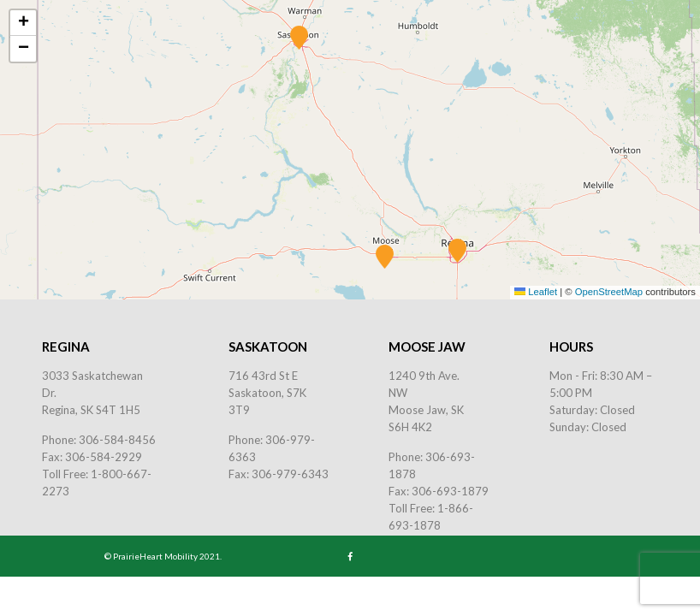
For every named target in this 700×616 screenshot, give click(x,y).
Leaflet (535, 292)
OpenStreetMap (609, 292)
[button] (457, 251)
